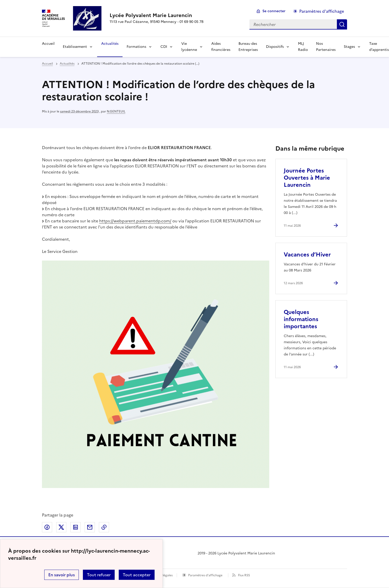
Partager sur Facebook (47, 527)
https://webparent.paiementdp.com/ (135, 221)
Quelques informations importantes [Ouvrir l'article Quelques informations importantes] (301, 319)
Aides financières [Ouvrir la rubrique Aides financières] (221, 47)
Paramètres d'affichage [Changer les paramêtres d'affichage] (322, 11)
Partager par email (90, 527)
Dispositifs (275, 47)
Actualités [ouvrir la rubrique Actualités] (67, 64)
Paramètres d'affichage (205, 575)
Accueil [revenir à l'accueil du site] (47, 64)
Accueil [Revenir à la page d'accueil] (48, 44)
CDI (164, 47)
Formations (136, 47)
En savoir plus (62, 575)
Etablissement (75, 47)
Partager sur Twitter (61, 527)
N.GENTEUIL (116, 111)
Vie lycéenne (189, 47)
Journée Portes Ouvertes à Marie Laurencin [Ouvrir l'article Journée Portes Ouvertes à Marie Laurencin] (307, 178)
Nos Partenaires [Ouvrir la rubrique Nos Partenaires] (326, 47)
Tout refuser (99, 575)
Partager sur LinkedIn (76, 527)
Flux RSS (244, 575)
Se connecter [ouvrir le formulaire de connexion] (274, 11)
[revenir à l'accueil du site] (156, 15)
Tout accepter (137, 575)
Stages (349, 47)
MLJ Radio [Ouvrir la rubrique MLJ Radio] (303, 47)
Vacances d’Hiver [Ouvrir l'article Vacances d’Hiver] (307, 255)
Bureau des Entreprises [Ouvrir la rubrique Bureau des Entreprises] (248, 47)
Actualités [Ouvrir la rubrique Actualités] (110, 44)
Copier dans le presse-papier (104, 527)
